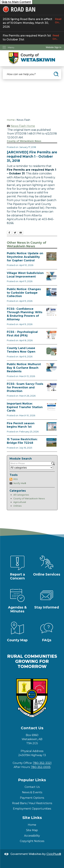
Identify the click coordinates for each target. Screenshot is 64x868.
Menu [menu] (11, 47)
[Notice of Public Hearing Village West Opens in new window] (51, 276)
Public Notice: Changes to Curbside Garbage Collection (24, 293)
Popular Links (32, 780)
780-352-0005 (41, 767)
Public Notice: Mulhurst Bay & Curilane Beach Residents (24, 368)
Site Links (32, 818)
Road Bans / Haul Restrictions (32, 803)
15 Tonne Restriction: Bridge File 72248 (22, 441)
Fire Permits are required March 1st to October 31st (32, 37)
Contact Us (32, 787)
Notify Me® (20, 483)
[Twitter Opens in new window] (15, 233)
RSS (16, 479)
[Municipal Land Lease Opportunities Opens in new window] (51, 351)
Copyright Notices (32, 841)
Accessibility (32, 836)
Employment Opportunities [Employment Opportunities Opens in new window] (32, 809)
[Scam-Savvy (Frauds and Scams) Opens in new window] (51, 387)
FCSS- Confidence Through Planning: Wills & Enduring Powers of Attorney (25, 314)
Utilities (17, 506)
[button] (56, 74)
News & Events (32, 792)
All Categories (21, 495)
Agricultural (20, 502)
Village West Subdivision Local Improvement (25, 275)
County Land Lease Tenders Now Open (21, 350)
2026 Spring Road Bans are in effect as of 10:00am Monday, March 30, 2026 (32, 23)
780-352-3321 (42, 763)
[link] (54, 47)
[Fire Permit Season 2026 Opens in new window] (51, 426)
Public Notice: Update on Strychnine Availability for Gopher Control (25, 257)
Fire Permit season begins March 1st (21, 425)
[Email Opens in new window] (21, 233)
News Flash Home (23, 126)
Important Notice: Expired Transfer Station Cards (25, 407)
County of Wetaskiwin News (29, 499)
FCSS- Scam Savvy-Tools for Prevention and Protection (25, 387)
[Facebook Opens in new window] (9, 233)
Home (11, 120)
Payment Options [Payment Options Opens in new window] (32, 798)
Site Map (32, 830)
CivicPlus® (54, 854)
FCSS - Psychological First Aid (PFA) (22, 334)
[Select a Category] (31, 468)
